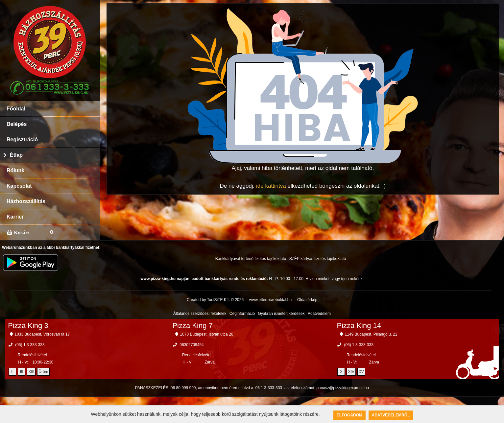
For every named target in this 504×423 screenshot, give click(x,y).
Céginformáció (242, 314)
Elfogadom (349, 415)
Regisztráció (22, 140)
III (22, 372)
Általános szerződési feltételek (200, 314)
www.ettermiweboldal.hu (270, 300)
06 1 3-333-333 (269, 388)
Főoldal (16, 109)
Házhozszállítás (26, 201)
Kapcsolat (19, 186)
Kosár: (21, 232)
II (12, 372)
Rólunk (15, 170)
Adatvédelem (319, 314)
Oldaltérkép (307, 300)
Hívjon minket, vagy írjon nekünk (334, 279)
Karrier (15, 217)
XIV (351, 372)
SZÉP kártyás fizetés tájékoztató (318, 259)
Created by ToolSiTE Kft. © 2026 (215, 300)
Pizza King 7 (192, 326)
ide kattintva (271, 186)
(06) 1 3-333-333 (30, 345)
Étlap (16, 155)
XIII (31, 372)
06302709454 (192, 345)
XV (361, 372)
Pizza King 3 (28, 326)
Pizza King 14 (359, 326)
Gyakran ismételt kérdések (281, 314)
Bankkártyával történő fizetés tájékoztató (251, 259)
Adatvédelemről (391, 415)
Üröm (43, 372)
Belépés (17, 124)
